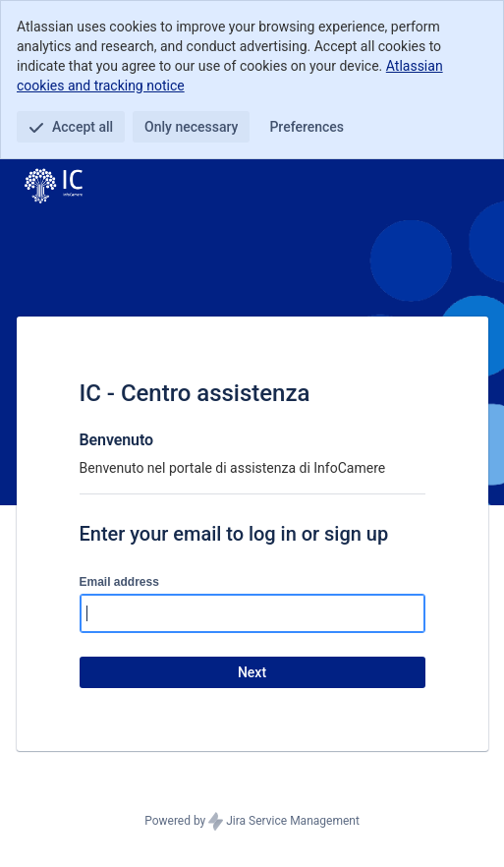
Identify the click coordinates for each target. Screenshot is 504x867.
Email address (119, 582)
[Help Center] (54, 187)
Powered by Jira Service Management (252, 822)
